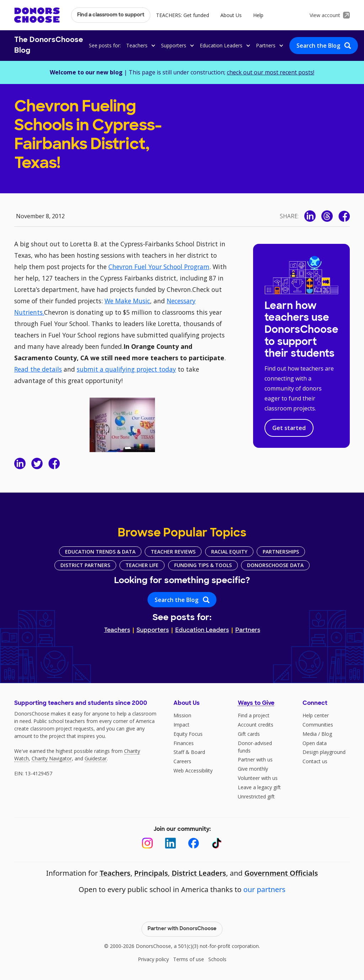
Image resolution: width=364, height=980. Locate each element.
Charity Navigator (52, 758)
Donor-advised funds (255, 747)
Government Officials (281, 873)
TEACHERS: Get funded (183, 15)
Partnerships (281, 552)
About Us (231, 15)
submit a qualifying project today (126, 369)
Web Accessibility (193, 771)
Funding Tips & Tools (203, 565)
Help (258, 15)
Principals (151, 873)
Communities (318, 725)
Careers (182, 761)
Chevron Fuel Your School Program (159, 267)
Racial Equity (229, 552)
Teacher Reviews (173, 552)
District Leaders (199, 873)
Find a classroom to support (111, 15)
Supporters (153, 630)
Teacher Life (142, 565)
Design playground (324, 752)
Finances (184, 743)
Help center (316, 715)
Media (310, 734)
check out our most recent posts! (271, 72)
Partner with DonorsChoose (182, 929)
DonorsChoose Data (275, 565)
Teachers (117, 630)
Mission (182, 715)
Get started (289, 428)
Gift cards (249, 734)
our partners (264, 889)
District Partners (85, 565)
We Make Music (127, 301)
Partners (248, 630)
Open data (315, 743)
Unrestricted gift (256, 796)
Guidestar (96, 758)
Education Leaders (202, 630)
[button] (140, 45)
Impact (181, 725)
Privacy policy (153, 959)
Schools (217, 959)
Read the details (38, 369)
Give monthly (253, 769)
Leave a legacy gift (259, 787)
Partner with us (255, 759)
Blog (327, 734)
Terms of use (189, 959)
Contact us (315, 761)
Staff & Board (189, 752)
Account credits (256, 725)
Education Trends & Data (100, 552)
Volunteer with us (258, 778)
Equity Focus (188, 734)
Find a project (254, 715)
